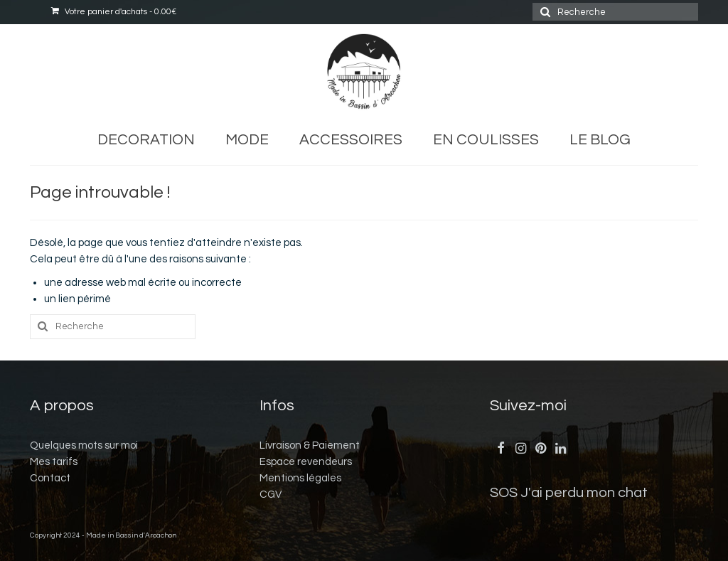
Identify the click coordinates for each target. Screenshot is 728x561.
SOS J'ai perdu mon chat (569, 493)
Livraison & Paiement (310, 445)
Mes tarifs (54, 462)
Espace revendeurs (306, 462)
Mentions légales (300, 478)
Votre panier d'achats (114, 11)
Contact (50, 478)
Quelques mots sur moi (84, 445)
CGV (271, 495)
